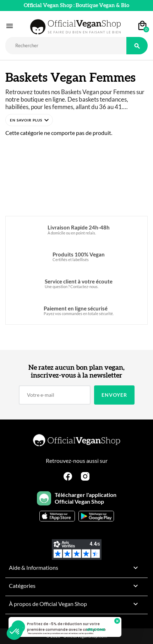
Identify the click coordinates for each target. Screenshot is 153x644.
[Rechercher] (66, 46)
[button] (29, 120)
